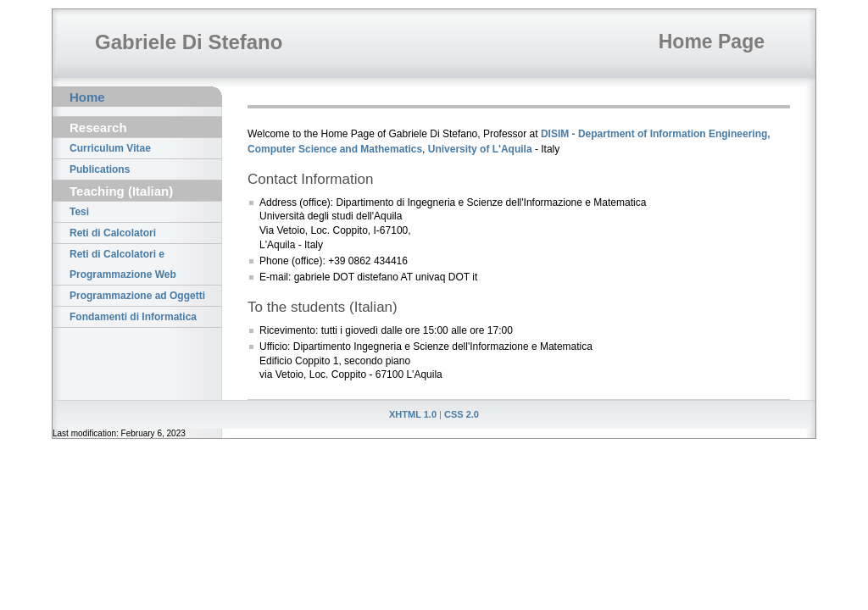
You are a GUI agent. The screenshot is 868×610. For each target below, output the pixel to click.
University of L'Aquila (480, 149)
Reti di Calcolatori (113, 233)
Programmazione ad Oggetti (137, 296)
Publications (100, 169)
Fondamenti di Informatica (133, 317)
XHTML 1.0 (413, 414)
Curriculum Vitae (110, 148)
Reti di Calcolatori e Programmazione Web (123, 264)
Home (87, 97)
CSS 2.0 (462, 414)
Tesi (79, 212)
